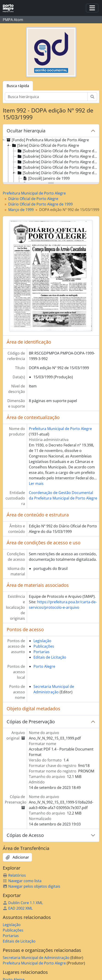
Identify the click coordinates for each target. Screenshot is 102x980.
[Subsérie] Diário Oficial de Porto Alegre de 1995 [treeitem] (58, 151)
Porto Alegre (44, 666)
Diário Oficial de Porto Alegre (33, 199)
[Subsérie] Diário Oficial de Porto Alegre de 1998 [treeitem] (58, 167)
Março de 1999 (21, 210)
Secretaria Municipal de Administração (36, 958)
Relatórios (14, 875)
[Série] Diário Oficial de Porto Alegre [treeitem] (45, 145)
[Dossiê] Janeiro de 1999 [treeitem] (46, 178)
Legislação (42, 641)
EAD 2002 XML (18, 908)
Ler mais (36, 483)
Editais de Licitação (50, 657)
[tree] (51, 160)
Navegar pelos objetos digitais (32, 886)
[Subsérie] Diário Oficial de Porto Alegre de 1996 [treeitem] (58, 156)
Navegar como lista (22, 881)
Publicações (44, 646)
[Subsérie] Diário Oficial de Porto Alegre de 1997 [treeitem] (58, 162)
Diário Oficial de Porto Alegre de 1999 (40, 204)
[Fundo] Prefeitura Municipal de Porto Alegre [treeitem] (47, 140)
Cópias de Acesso (25, 835)
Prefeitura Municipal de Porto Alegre (34, 193)
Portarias (41, 652)
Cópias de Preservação (31, 722)
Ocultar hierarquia (26, 131)
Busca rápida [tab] (18, 86)
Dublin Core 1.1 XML (23, 903)
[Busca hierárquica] (46, 97)
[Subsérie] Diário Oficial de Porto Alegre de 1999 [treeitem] (58, 173)
